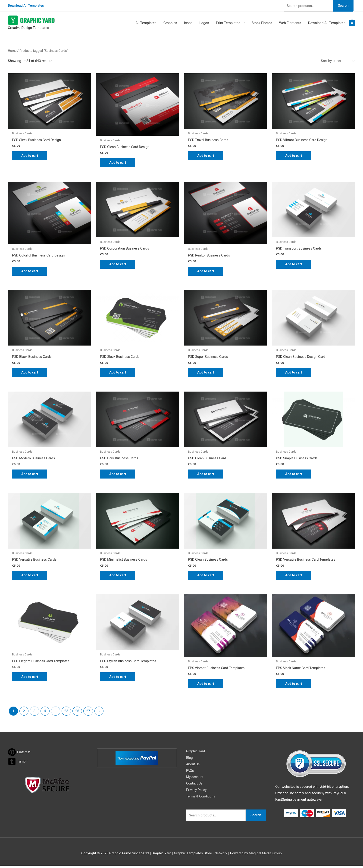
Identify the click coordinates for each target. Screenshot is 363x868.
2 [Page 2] (24, 713)
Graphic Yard (196, 754)
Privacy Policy (197, 792)
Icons (188, 23)
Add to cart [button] (30, 156)
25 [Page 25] (66, 713)
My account (195, 779)
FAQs (190, 773)
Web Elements (290, 23)
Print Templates (228, 23)
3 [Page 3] (34, 713)
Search (343, 6)
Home (12, 51)
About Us (193, 766)
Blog (190, 760)
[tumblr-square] (18, 764)
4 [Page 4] (45, 713)
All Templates (146, 23)
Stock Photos (262, 23)
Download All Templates (27, 6)
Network (221, 856)
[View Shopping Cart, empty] (352, 23)
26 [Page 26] (77, 713)
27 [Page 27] (88, 713)
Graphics (170, 23)
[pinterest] (19, 755)
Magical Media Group (265, 856)
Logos (204, 23)
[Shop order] (337, 61)
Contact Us (195, 786)
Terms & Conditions (201, 799)
